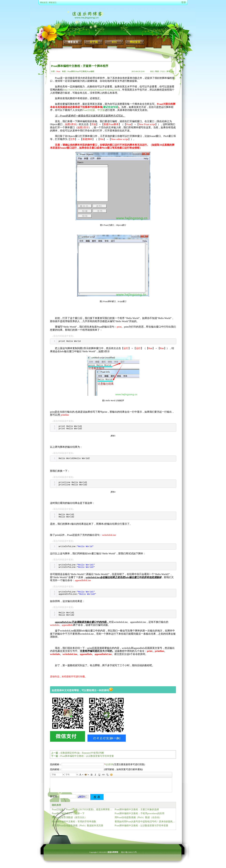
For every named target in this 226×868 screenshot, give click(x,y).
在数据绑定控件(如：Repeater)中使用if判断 (82, 753)
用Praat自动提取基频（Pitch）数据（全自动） (138, 817)
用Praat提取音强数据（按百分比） (69, 817)
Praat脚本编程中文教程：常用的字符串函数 (74, 822)
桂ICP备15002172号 (129, 852)
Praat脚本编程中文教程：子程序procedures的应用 (140, 813)
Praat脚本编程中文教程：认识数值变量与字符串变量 (87, 756)
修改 (152, 71)
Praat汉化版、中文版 (94, 110)
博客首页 (52, 2)
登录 (184, 2)
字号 (68, 775)
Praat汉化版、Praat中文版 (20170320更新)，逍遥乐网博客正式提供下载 (82, 809)
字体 (54, 775)
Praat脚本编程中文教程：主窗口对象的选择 (137, 809)
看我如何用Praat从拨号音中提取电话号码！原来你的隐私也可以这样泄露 (145, 822)
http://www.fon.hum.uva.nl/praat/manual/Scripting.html (91, 90)
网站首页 (44, 2)
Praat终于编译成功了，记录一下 (68, 813)
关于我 (94, 42)
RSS (114, 42)
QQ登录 (109, 764)
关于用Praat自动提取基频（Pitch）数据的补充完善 (78, 826)
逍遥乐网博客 (113, 852)
